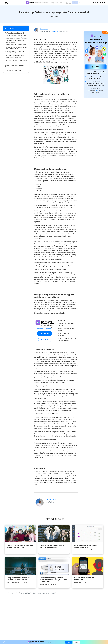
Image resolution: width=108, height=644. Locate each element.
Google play (40, 328)
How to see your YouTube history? (16, 36)
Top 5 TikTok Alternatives (13, 58)
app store (49, 328)
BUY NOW (45, 340)
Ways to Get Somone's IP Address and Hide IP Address (16, 48)
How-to (11, 594)
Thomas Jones (45, 29)
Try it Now (45, 333)
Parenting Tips (56, 32)
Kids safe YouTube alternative (15, 55)
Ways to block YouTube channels (16, 45)
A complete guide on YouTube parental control (15, 52)
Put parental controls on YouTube (16, 38)
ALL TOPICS (10, 28)
